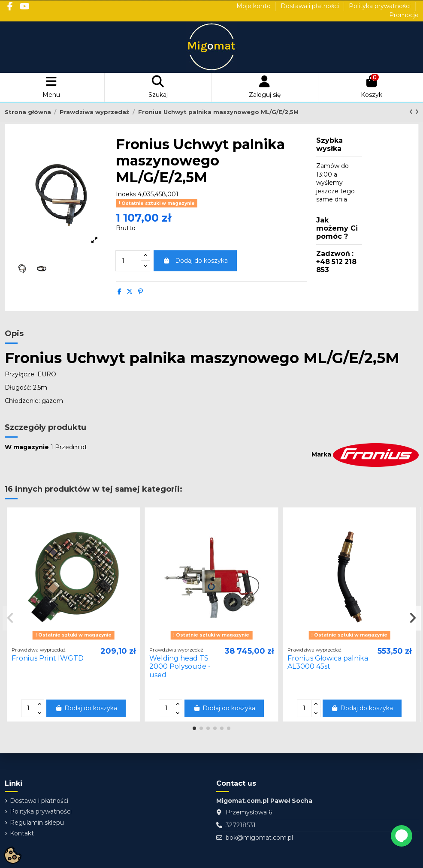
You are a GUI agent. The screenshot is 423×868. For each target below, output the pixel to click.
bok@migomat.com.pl (259, 838)
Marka (321, 454)
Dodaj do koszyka (195, 261)
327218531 (241, 825)
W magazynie (27, 447)
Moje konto (254, 6)
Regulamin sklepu (37, 823)
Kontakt (22, 833)
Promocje (404, 15)
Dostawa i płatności (311, 6)
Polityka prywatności (381, 6)
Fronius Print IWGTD (48, 658)
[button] (194, 728)
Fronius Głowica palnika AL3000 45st (328, 662)
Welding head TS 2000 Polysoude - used (180, 666)
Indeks (126, 194)
